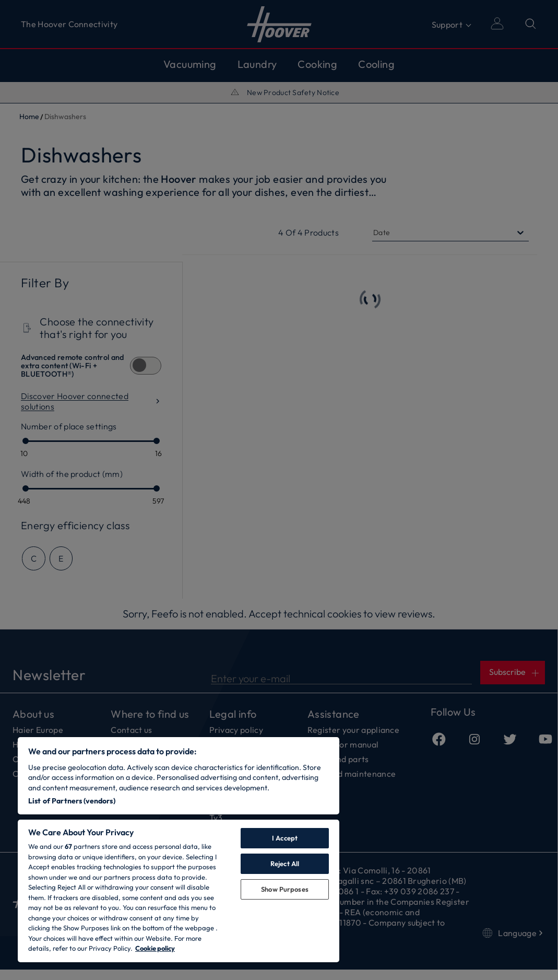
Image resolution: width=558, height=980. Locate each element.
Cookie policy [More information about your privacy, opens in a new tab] (155, 948)
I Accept (285, 838)
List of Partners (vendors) (72, 801)
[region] (179, 850)
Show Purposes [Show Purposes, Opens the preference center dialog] (285, 889)
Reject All (285, 864)
